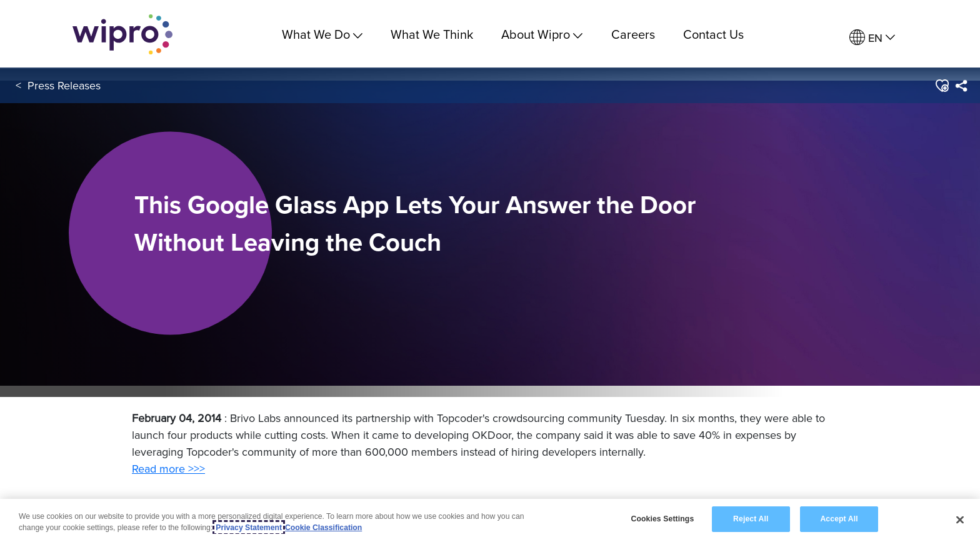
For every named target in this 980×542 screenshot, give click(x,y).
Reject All (751, 519)
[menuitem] (872, 38)
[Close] (960, 519)
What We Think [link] (432, 34)
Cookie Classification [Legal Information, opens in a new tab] (323, 528)
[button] (942, 87)
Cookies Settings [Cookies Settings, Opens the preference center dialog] (662, 519)
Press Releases (64, 87)
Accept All (839, 519)
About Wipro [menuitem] (542, 34)
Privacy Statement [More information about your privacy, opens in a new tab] (249, 528)
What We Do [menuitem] (322, 34)
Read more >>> (168, 469)
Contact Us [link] (713, 34)
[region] (490, 520)
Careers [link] (633, 34)
